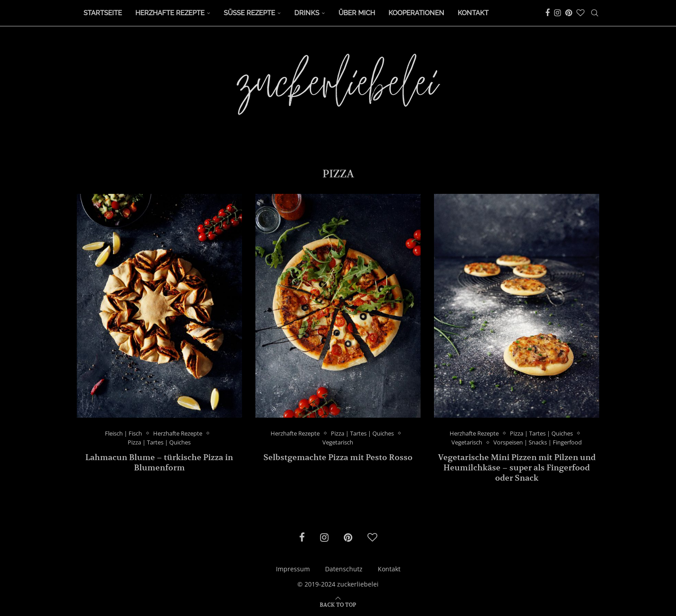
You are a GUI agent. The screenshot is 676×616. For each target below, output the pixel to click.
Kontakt (473, 13)
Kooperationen (416, 13)
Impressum (293, 569)
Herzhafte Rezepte (170, 13)
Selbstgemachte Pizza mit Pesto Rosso (338, 457)
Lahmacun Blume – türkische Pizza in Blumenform (159, 462)
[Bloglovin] (580, 13)
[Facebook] (547, 13)
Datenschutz (344, 569)
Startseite (103, 13)
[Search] (595, 13)
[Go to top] (338, 604)
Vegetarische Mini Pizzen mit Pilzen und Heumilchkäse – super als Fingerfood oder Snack (517, 467)
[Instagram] (557, 13)
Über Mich (357, 13)
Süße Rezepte (249, 13)
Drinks (307, 13)
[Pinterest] (569, 13)
